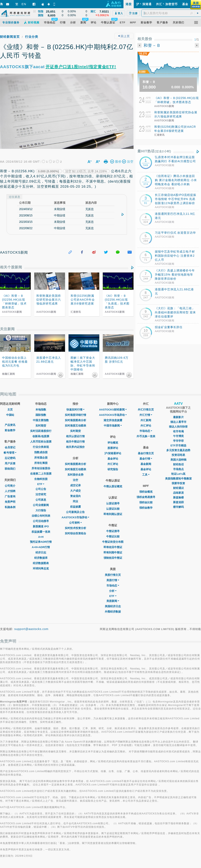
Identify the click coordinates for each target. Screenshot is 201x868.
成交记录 (75, 485)
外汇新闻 (146, 420)
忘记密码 (10, 458)
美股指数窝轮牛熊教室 (178, 479)
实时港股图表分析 (75, 420)
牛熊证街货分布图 (113, 542)
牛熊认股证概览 (113, 486)
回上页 (124, 36)
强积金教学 (146, 508)
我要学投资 (178, 483)
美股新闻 (113, 601)
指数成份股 (41, 452)
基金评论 (113, 459)
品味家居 (178, 493)
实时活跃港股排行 (41, 431)
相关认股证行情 (75, 436)
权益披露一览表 (41, 532)
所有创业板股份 (41, 468)
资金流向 (75, 496)
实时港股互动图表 (75, 426)
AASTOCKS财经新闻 (113, 410)
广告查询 (10, 496)
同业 (75, 501)
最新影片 (178, 417)
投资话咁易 (178, 455)
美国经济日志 (113, 606)
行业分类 (32, 37)
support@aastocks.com (31, 629)
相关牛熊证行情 (75, 442)
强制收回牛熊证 (113, 558)
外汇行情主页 (146, 410)
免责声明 (10, 502)
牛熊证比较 (113, 536)
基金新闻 (146, 464)
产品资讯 (10, 425)
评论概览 (113, 443)
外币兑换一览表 (146, 436)
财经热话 (178, 464)
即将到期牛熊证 (113, 552)
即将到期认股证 (113, 514)
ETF (41, 484)
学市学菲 (178, 441)
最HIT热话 (154, 151)
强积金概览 (146, 492)
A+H (41, 537)
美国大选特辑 (178, 460)
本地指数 (41, 410)
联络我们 (10, 469)
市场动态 (113, 586)
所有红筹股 (41, 463)
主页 (10, 410)
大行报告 (41, 510)
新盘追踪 (178, 502)
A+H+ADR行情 (41, 547)
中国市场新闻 (113, 426)
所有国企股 (41, 458)
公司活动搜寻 (41, 521)
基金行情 (146, 459)
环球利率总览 (41, 569)
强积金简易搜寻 (146, 497)
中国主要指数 (41, 420)
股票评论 (113, 448)
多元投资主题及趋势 (178, 450)
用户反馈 (10, 463)
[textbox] (171, 13)
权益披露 (75, 507)
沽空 (75, 480)
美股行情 (113, 580)
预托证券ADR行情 (41, 542)
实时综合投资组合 (75, 533)
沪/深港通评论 (113, 453)
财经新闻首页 (10, 37)
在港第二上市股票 (41, 474)
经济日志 (41, 552)
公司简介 (10, 486)
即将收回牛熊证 (113, 547)
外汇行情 (146, 415)
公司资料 (75, 523)
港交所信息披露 (113, 420)
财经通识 (178, 488)
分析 (113, 591)
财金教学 (10, 430)
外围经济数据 (113, 612)
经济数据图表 (41, 563)
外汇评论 (113, 464)
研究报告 (113, 469)
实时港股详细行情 (75, 415)
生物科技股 (41, 479)
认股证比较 (113, 509)
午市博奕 (178, 436)
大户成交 (75, 491)
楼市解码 (178, 507)
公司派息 (41, 500)
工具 (146, 475)
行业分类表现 (41, 447)
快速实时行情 (75, 410)
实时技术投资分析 (75, 528)
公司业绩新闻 (41, 505)
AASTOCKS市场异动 (75, 517)
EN (24, 4)
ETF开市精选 (178, 445)
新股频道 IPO (41, 526)
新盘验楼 (178, 497)
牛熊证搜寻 (113, 531)
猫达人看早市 (178, 422)
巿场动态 (146, 431)
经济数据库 (41, 558)
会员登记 (10, 447)
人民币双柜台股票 (41, 442)
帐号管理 (10, 453)
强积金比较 (146, 502)
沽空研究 (41, 494)
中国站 (10, 415)
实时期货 (41, 426)
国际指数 (41, 415)
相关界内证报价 (75, 447)
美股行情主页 (113, 575)
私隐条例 (10, 507)
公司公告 (41, 489)
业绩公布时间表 (41, 516)
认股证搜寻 (113, 503)
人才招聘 (10, 491)
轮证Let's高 (178, 474)
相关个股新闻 (11, 267)
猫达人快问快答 (178, 427)
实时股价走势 (75, 475)
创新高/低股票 (41, 436)
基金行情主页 (146, 453)
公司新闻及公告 (75, 512)
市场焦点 (178, 469)
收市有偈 (178, 431)
